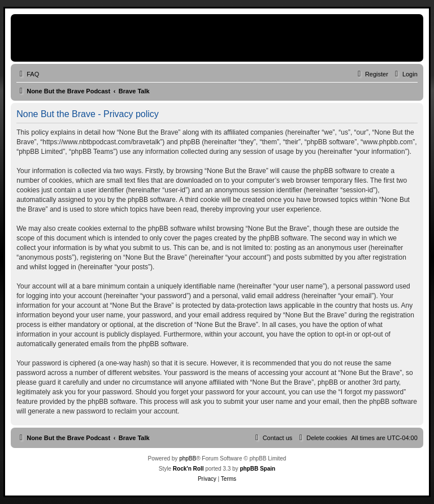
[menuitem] (28, 74)
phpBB (188, 458)
